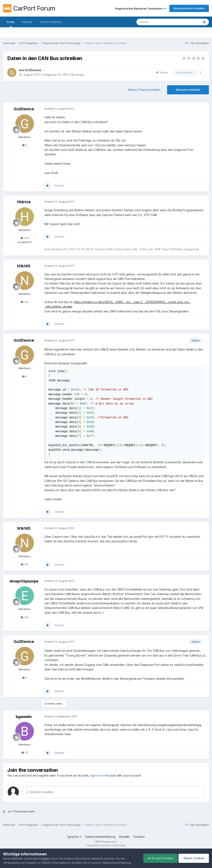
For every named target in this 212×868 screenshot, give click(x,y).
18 (25, 753)
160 (25, 302)
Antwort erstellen (188, 90)
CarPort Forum (29, 8)
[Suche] (158, 22)
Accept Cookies (160, 858)
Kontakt (124, 837)
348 (25, 238)
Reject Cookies (194, 858)
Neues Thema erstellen (144, 90)
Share (162, 72)
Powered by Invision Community (106, 845)
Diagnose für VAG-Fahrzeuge (64, 75)
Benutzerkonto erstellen (189, 8)
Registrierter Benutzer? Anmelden (140, 8)
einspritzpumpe (24, 581)
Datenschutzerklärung (100, 837)
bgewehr (24, 717)
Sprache (74, 837)
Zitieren (59, 185)
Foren (11, 24)
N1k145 (24, 266)
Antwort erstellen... (41, 792)
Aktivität (27, 22)
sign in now (98, 775)
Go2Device (33, 70)
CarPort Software (51, 22)
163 (25, 617)
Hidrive (24, 202)
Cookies (139, 837)
